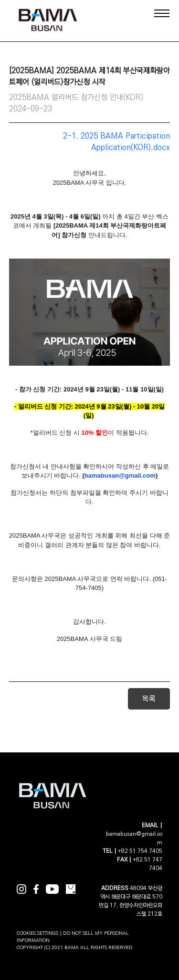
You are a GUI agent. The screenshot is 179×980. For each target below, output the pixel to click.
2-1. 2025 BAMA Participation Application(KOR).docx (116, 142)
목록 (149, 699)
